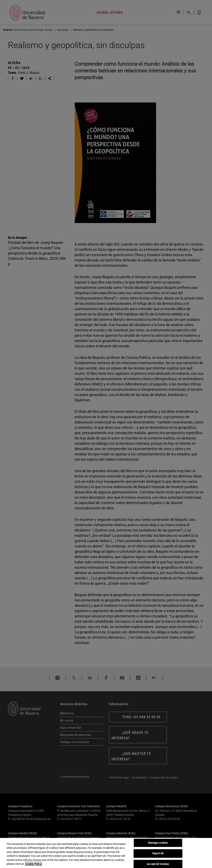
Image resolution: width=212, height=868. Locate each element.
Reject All (158, 853)
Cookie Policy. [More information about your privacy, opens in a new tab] (33, 864)
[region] (106, 853)
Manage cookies (158, 843)
